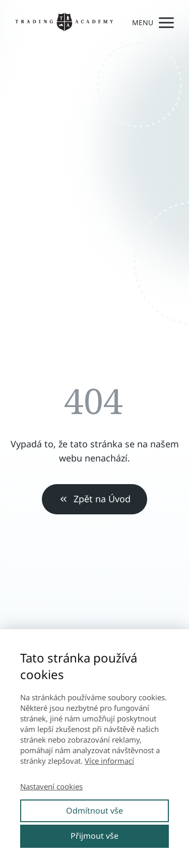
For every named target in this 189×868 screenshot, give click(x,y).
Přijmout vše (94, 836)
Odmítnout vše (94, 811)
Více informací (109, 761)
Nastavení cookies (51, 786)
